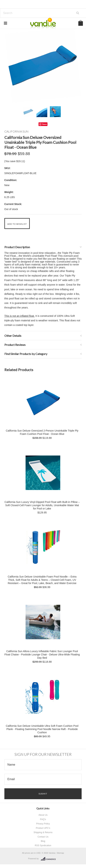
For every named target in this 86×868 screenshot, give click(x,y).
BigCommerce (49, 859)
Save (45, 124)
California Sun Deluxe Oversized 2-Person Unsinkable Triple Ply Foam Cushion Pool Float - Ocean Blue (42, 432)
